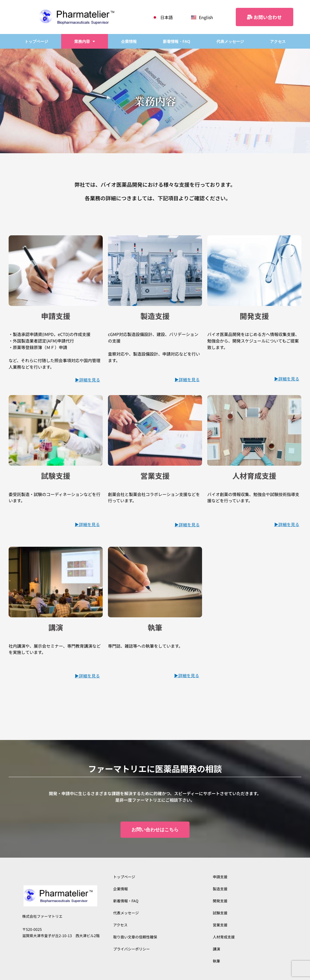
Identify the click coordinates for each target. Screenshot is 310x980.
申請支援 (220, 877)
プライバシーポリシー (131, 949)
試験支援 (220, 913)
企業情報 (129, 41)
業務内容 (85, 41)
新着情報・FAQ (177, 41)
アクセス (278, 41)
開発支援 (220, 901)
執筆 (216, 961)
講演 (216, 949)
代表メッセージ (230, 41)
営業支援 (220, 925)
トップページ (36, 41)
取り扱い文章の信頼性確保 (135, 937)
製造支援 (220, 889)
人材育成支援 (224, 937)
